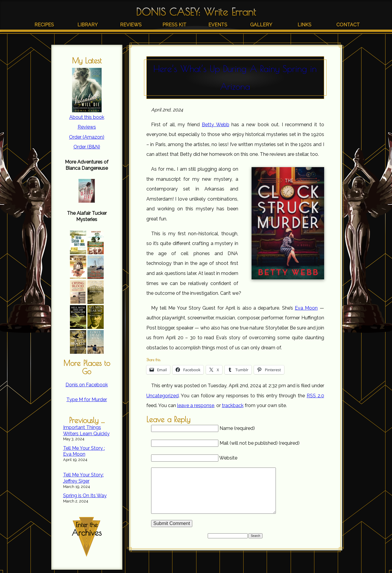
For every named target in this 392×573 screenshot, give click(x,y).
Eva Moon (306, 308)
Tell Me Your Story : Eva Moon (84, 451)
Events (218, 25)
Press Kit (174, 25)
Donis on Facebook (87, 385)
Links (304, 25)
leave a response (196, 405)
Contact (348, 25)
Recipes (44, 25)
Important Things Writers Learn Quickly (86, 430)
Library (88, 25)
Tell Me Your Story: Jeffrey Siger (83, 478)
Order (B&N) (87, 147)
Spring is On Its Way (85, 496)
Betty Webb (216, 125)
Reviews (131, 25)
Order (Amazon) (87, 137)
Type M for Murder (87, 400)
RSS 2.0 (315, 396)
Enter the (87, 529)
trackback (233, 405)
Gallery (261, 25)
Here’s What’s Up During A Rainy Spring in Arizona (235, 77)
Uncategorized (163, 396)
